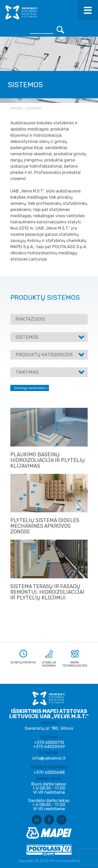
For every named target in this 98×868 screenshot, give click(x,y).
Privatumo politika (65, 861)
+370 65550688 (49, 773)
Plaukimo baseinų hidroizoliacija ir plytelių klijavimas (48, 460)
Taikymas (27, 372)
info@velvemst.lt (49, 758)
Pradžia (17, 108)
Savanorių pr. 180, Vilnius (49, 728)
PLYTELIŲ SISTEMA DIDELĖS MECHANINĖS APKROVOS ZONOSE (45, 526)
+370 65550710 (49, 743)
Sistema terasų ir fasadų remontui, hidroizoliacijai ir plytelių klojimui (47, 592)
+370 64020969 (49, 747)
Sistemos (27, 337)
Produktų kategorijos (44, 355)
